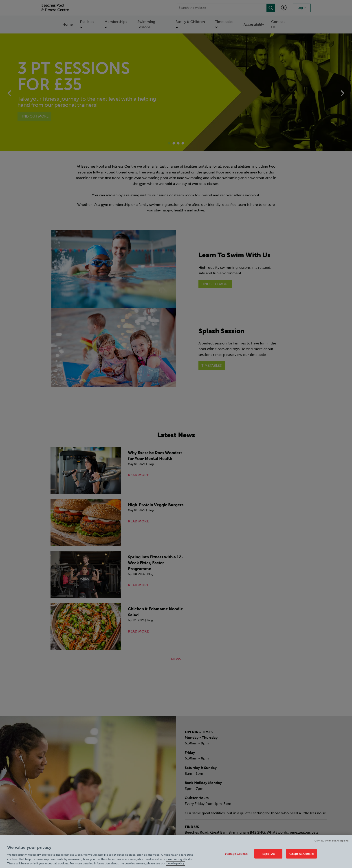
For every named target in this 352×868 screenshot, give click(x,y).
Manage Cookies (236, 854)
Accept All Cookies (301, 854)
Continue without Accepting (332, 841)
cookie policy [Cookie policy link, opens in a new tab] (176, 863)
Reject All (268, 854)
